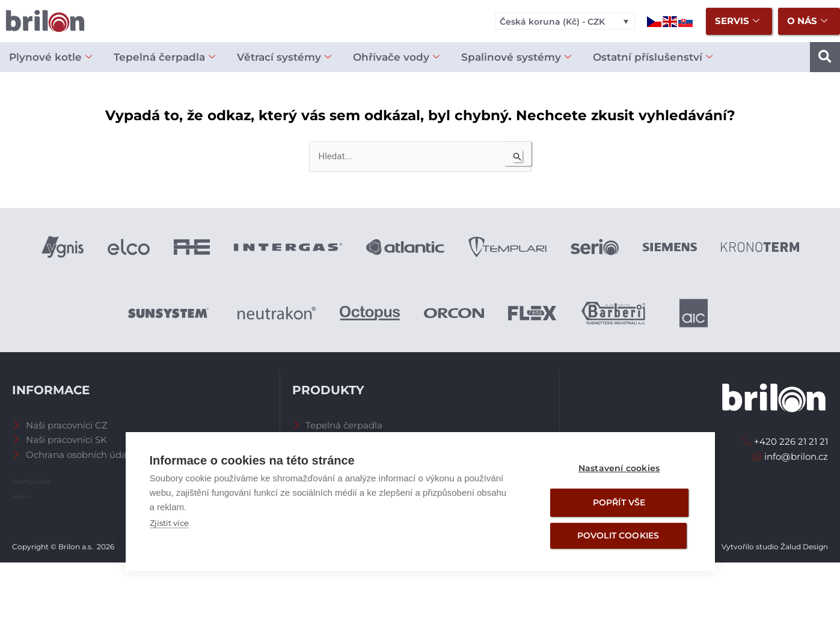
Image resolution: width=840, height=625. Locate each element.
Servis (737, 21)
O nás (807, 21)
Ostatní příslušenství (653, 57)
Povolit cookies (618, 535)
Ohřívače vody (396, 57)
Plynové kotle (51, 57)
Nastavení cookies (619, 468)
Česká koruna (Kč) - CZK (552, 22)
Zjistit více (169, 523)
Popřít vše (619, 502)
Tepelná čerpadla (164, 57)
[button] (825, 57)
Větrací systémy (284, 57)
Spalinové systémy (516, 57)
